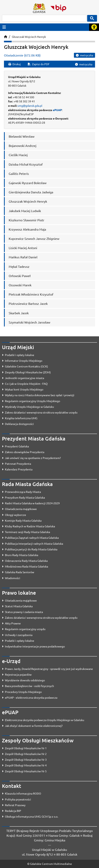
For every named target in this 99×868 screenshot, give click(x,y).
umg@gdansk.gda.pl (30, 106)
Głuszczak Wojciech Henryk (29, 37)
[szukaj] (44, 18)
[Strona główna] (6, 37)
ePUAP (57, 110)
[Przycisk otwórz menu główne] (4, 27)
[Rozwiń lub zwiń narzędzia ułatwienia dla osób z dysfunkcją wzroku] (94, 27)
